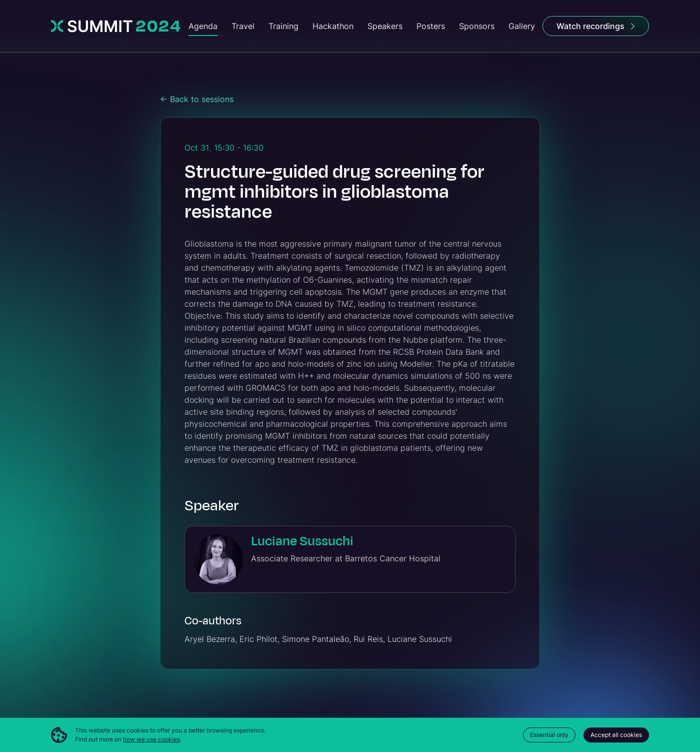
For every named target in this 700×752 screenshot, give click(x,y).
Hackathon (333, 26)
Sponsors (477, 26)
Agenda (203, 26)
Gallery (522, 26)
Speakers (385, 26)
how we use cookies (151, 739)
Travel (243, 26)
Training (283, 26)
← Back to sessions (197, 99)
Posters (431, 26)
